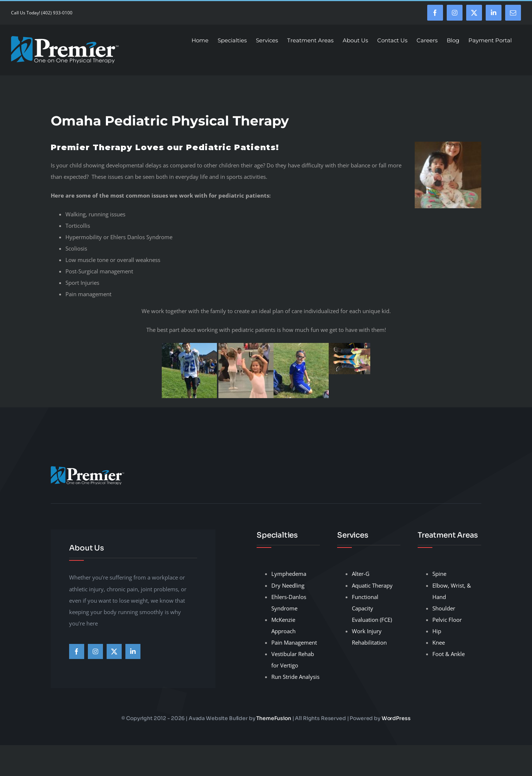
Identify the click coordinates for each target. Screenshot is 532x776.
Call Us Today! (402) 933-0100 (42, 13)
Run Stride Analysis (295, 677)
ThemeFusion (274, 718)
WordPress (396, 718)
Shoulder (444, 608)
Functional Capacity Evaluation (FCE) (372, 608)
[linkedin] (133, 651)
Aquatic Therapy (372, 585)
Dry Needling (288, 585)
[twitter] (114, 651)
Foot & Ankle (449, 654)
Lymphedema (289, 574)
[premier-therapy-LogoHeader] (88, 469)
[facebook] (77, 651)
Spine (439, 574)
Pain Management (294, 642)
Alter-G (361, 574)
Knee (439, 642)
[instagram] (95, 651)
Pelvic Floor (447, 620)
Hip (437, 631)
